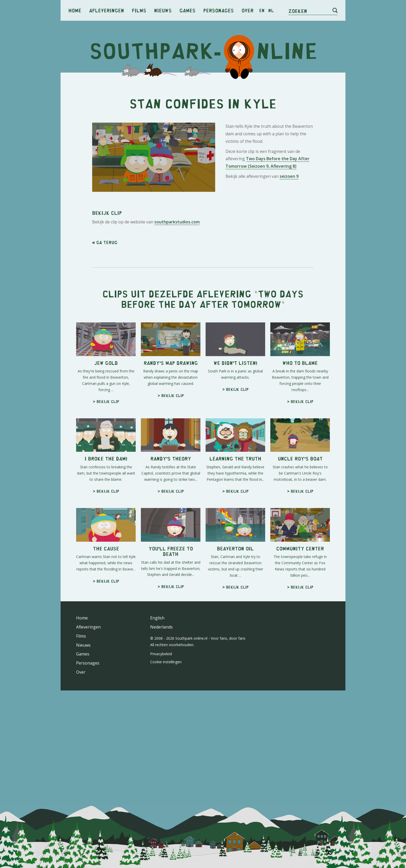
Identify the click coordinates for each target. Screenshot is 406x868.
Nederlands (161, 627)
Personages (219, 10)
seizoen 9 (289, 176)
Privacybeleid (161, 654)
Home (75, 10)
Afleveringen (107, 10)
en (262, 10)
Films (139, 10)
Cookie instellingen (166, 662)
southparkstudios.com (177, 222)
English (157, 618)
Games (187, 10)
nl (271, 10)
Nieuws (163, 10)
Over (248, 10)
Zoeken (298, 11)
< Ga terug (105, 242)
